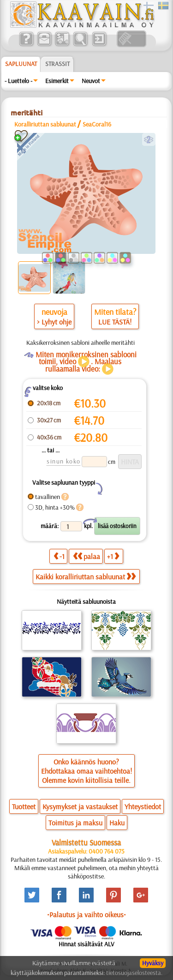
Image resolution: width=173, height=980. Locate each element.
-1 (59, 556)
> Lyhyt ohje (54, 322)
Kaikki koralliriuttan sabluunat (86, 577)
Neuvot (91, 81)
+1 (113, 556)
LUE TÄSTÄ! (115, 322)
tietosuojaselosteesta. (134, 973)
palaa (86, 556)
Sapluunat (21, 64)
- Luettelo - (18, 81)
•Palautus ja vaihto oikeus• (86, 914)
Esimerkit (57, 81)
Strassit (57, 64)
